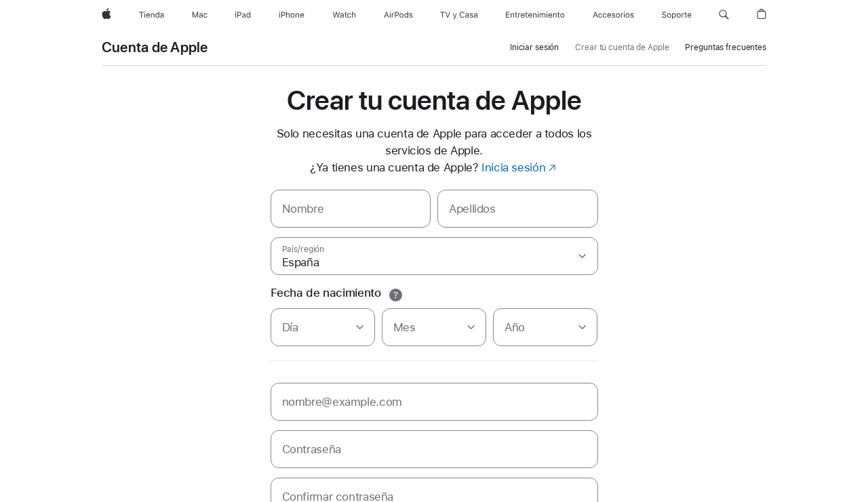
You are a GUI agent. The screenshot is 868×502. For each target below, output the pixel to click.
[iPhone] (292, 15)
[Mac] (200, 15)
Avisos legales (480, 491)
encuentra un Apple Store (245, 463)
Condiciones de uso (309, 491)
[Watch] (344, 15)
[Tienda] (152, 15)
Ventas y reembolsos (399, 491)
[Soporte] (677, 15)
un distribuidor (331, 463)
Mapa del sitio (547, 491)
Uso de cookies (228, 491)
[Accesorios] (613, 15)
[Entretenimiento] (535, 15)
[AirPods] (398, 15)
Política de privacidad (143, 491)
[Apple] (106, 15)
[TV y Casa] (459, 15)
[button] (724, 15)
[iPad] (243, 15)
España (752, 477)
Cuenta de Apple (155, 47)
